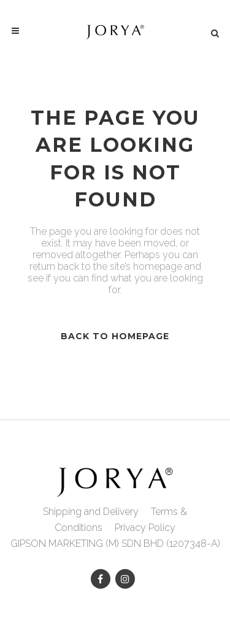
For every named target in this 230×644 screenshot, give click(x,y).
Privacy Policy (145, 528)
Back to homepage (115, 336)
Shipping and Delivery (91, 512)
